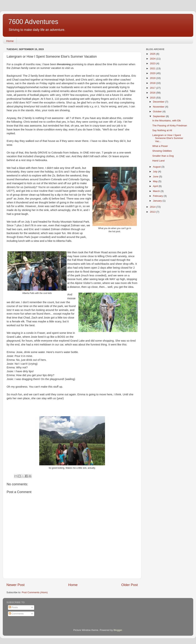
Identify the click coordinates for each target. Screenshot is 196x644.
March (157, 191)
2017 (153, 88)
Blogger (118, 630)
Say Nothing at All (162, 130)
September (159, 116)
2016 (153, 93)
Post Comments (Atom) (35, 592)
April (156, 186)
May (156, 181)
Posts (13, 607)
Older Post (130, 585)
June (156, 177)
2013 (153, 212)
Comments (16, 614)
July (156, 172)
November (159, 107)
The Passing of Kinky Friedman (170, 126)
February (158, 196)
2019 (153, 78)
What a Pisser (160, 146)
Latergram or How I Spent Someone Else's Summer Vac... (168, 138)
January (158, 201)
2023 (153, 63)
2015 (153, 98)
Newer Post (16, 585)
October (158, 111)
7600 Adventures (33, 22)
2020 (153, 73)
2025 (153, 54)
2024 (153, 59)
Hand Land (158, 161)
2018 (153, 83)
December (159, 102)
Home (10, 41)
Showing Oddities (162, 151)
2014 (153, 207)
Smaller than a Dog (163, 156)
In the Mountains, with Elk (167, 121)
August (157, 167)
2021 (153, 68)
